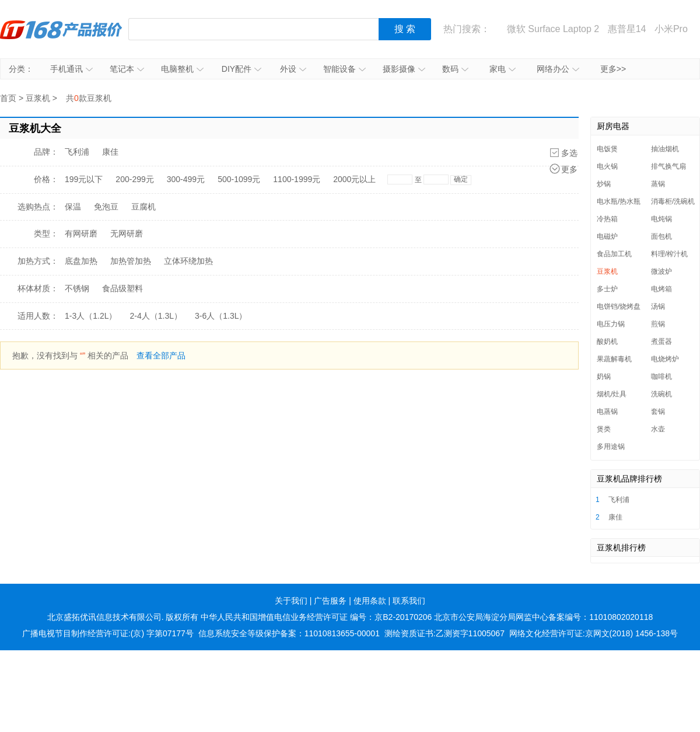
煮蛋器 (661, 341)
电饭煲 (607, 149)
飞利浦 (77, 152)
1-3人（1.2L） (91, 316)
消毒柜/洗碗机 (673, 201)
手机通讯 (71, 69)
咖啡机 (661, 377)
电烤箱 (661, 289)
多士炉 (607, 289)
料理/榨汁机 (669, 254)
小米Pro (671, 29)
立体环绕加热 (188, 261)
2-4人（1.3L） (155, 316)
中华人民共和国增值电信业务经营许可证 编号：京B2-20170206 (316, 617)
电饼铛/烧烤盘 (619, 306)
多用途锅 (611, 447)
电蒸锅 (607, 412)
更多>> (613, 69)
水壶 (658, 429)
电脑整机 (182, 69)
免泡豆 (106, 207)
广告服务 (330, 601)
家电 (503, 69)
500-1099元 (239, 179)
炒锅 (604, 184)
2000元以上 (354, 179)
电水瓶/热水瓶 (619, 201)
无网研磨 (127, 233)
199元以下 (84, 179)
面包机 (661, 236)
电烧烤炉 (665, 359)
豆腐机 (143, 207)
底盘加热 (81, 261)
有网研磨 (81, 233)
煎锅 (658, 324)
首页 (8, 98)
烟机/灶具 (612, 394)
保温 (73, 207)
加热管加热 (131, 261)
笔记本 (127, 69)
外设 (293, 69)
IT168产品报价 (61, 29)
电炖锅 (661, 219)
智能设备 (344, 69)
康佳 (110, 152)
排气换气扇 (668, 166)
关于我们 (291, 601)
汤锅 (658, 306)
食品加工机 (614, 254)
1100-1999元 (297, 179)
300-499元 (186, 179)
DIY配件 (242, 69)
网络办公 (558, 69)
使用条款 (370, 601)
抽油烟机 (665, 149)
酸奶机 (607, 341)
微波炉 (661, 271)
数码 (455, 69)
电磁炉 (607, 236)
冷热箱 (607, 219)
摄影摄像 (404, 69)
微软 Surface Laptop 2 (553, 29)
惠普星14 (627, 29)
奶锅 (604, 377)
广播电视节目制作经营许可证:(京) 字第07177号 (108, 633)
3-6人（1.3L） (221, 316)
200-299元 (134, 179)
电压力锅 (611, 324)
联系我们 (409, 601)
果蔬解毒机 (614, 359)
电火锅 (607, 166)
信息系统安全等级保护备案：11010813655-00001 (289, 633)
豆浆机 (38, 98)
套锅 (658, 412)
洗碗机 (661, 394)
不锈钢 (77, 288)
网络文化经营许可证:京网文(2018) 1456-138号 (594, 633)
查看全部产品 (161, 355)
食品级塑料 (123, 288)
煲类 (604, 429)
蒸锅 (658, 184)
